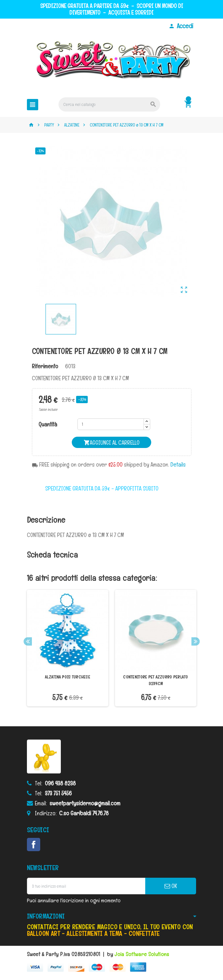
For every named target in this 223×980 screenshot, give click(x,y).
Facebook (34, 845)
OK (171, 886)
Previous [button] (28, 641)
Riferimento (45, 366)
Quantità (48, 424)
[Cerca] (109, 104)
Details (178, 464)
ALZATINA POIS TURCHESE (67, 677)
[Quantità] (111, 424)
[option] (68, 648)
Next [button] (196, 641)
